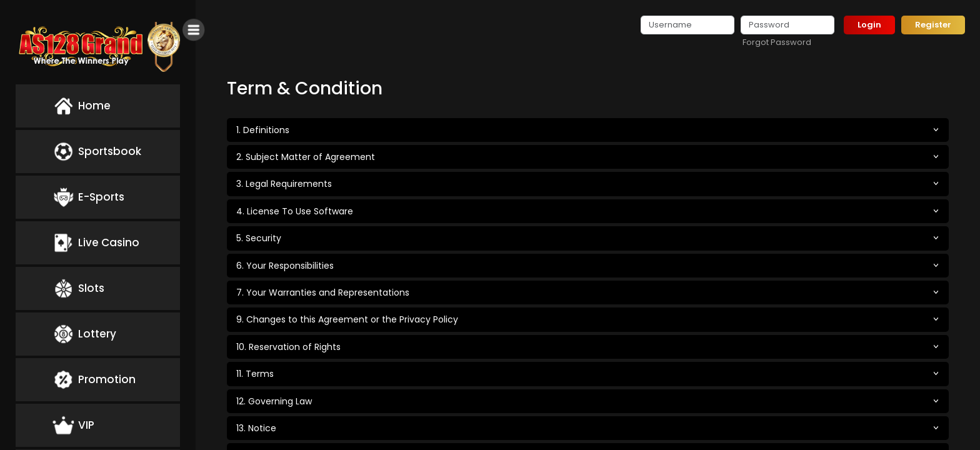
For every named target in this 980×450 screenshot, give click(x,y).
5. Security (259, 238)
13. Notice (256, 428)
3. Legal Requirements (284, 184)
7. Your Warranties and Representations (323, 292)
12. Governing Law (274, 401)
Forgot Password (777, 42)
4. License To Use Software (295, 211)
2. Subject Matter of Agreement (306, 157)
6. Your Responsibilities (285, 266)
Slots (78, 288)
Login (869, 25)
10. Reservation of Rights (288, 347)
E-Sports (88, 197)
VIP (73, 425)
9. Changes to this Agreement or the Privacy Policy (347, 319)
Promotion (94, 380)
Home (82, 106)
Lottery (84, 334)
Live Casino (96, 243)
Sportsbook (97, 152)
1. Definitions (263, 130)
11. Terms (255, 374)
